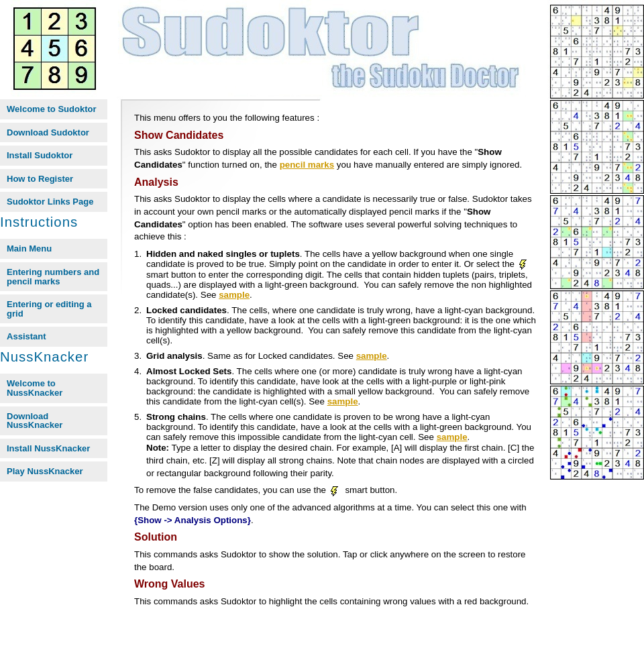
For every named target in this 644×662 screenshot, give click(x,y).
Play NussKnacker (45, 471)
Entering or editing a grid (49, 309)
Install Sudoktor (40, 155)
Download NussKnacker (35, 421)
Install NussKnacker (48, 448)
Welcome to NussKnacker (35, 388)
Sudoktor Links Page (50, 202)
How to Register (40, 179)
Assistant (26, 336)
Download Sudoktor (48, 132)
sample (234, 295)
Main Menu (29, 249)
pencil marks (307, 165)
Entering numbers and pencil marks (53, 277)
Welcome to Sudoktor (52, 109)
